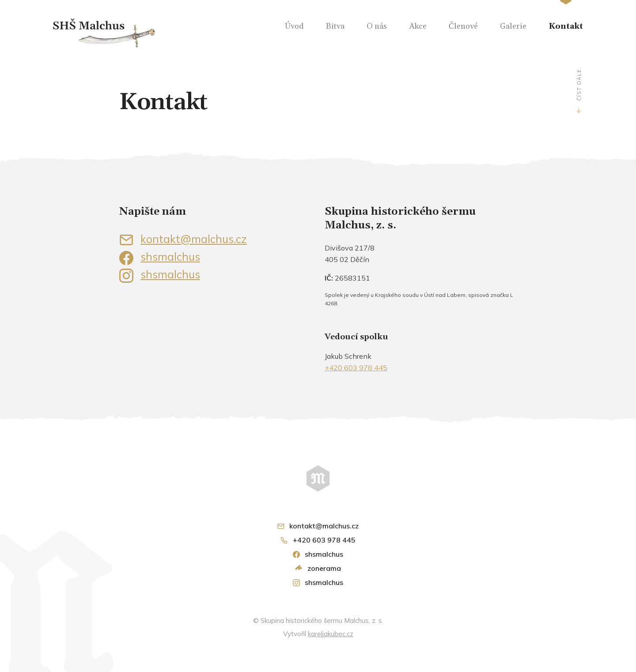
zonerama (318, 568)
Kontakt (566, 26)
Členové (463, 26)
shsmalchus (160, 256)
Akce (418, 26)
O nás (377, 26)
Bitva (335, 26)
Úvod (294, 26)
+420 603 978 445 (356, 368)
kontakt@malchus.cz (183, 239)
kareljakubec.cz (331, 634)
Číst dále (579, 85)
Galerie (513, 26)
